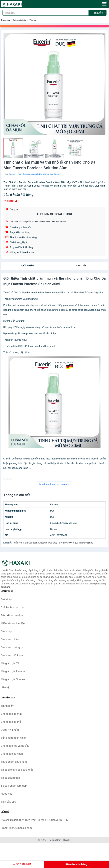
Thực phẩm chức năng (14, 762)
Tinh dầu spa (8, 802)
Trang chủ (5, 20)
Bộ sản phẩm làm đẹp (14, 786)
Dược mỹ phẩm (20, 20)
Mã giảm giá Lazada (13, 671)
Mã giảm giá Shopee (13, 679)
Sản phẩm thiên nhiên (14, 738)
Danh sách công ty (12, 647)
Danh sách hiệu (10, 639)
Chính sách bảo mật (13, 607)
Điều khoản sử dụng (13, 615)
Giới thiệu (28, 266)
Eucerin (13, 174)
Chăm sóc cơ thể (11, 722)
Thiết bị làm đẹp (10, 778)
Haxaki (67, 840)
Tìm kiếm (97, 13)
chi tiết (81, 266)
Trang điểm (8, 706)
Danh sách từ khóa (12, 655)
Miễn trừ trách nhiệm (13, 623)
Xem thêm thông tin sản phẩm (54, 484)
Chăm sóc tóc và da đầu (15, 746)
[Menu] (104, 4)
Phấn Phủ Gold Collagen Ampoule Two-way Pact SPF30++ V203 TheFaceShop (53, 543)
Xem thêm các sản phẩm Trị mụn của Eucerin (39, 174)
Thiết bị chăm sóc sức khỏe (17, 770)
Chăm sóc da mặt (11, 714)
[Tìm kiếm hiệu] (46, 13)
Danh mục (7, 631)
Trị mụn (33, 20)
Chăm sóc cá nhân (12, 754)
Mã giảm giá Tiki (11, 663)
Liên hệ (5, 687)
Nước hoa (7, 794)
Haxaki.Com (55, 840)
